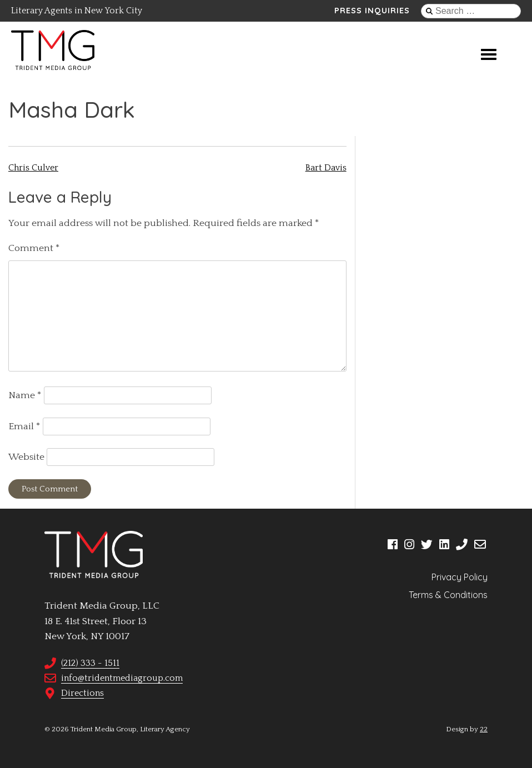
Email (24, 426)
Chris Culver (33, 168)
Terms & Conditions (448, 595)
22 (484, 729)
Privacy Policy (460, 577)
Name (25, 395)
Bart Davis (326, 168)
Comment (34, 248)
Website (26, 457)
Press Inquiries (372, 11)
